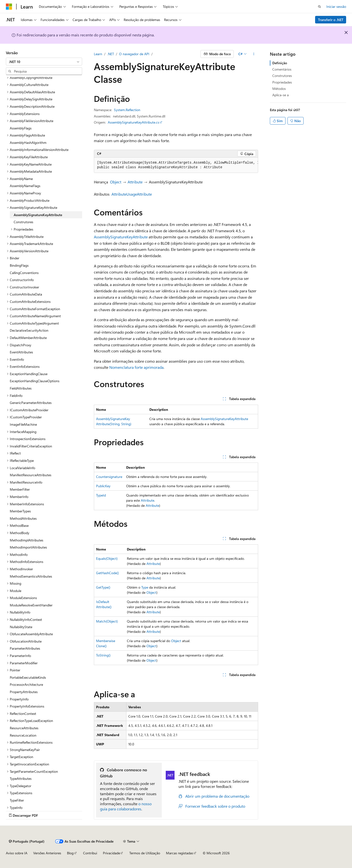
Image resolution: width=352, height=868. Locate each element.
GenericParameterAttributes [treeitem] (31, 403)
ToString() (103, 655)
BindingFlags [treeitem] (19, 265)
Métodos (279, 89)
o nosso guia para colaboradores (126, 806)
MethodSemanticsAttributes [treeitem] (31, 576)
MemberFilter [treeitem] (20, 489)
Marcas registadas (180, 853)
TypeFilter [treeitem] (17, 800)
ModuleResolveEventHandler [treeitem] (31, 605)
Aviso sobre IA (17, 853)
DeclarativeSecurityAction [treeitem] (29, 330)
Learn (98, 54)
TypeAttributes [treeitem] (21, 778)
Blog (70, 853)
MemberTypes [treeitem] (20, 511)
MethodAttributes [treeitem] (23, 518)
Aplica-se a (280, 95)
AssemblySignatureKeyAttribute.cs (133, 122)
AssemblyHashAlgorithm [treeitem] (28, 143)
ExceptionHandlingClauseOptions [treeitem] (35, 381)
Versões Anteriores (47, 853)
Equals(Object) (107, 558)
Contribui (90, 853)
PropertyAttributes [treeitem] (24, 692)
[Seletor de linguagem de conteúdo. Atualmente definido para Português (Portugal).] (27, 841)
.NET (111, 54)
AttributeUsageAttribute (132, 194)
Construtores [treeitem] (23, 222)
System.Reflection (127, 110)
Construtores (282, 76)
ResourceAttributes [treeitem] (24, 728)
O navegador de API (134, 54)
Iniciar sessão (336, 6)
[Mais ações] (254, 54)
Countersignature (109, 477)
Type (145, 587)
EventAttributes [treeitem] (21, 352)
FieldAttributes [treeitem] (21, 388)
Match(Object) (107, 621)
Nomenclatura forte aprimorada (136, 367)
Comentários (282, 69)
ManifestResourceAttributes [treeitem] (31, 475)
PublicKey (103, 486)
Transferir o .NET (331, 20)
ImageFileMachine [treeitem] (23, 424)
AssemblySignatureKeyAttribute (121, 237)
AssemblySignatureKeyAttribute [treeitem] (38, 215)
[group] (176, 165)
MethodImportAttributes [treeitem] (28, 547)
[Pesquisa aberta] (319, 7)
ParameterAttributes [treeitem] (25, 648)
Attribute (135, 182)
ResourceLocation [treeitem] (23, 735)
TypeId (101, 495)
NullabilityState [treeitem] (21, 627)
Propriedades (282, 82)
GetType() (103, 587)
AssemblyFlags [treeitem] (21, 128)
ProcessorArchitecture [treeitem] (26, 684)
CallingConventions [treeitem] (24, 273)
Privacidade (111, 853)
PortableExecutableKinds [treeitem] (28, 677)
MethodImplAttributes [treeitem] (27, 540)
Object (116, 182)
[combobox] (44, 62)
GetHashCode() (107, 573)
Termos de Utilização (145, 853)
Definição (280, 63)
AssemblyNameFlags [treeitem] (25, 186)
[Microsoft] (9, 7)
